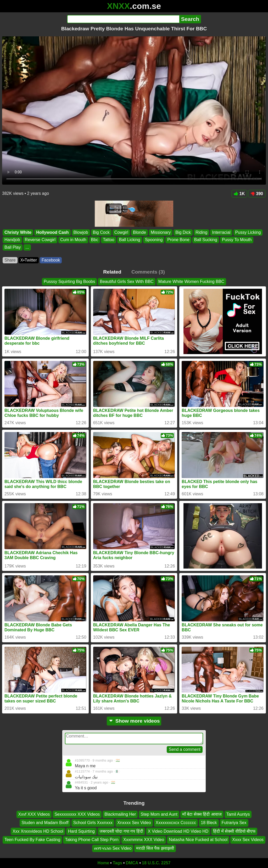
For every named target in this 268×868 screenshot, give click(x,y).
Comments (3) (148, 272)
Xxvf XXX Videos (34, 814)
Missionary (161, 232)
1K (239, 194)
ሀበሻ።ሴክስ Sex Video (113, 848)
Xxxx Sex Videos (248, 840)
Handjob (12, 240)
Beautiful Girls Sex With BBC (127, 282)
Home (103, 863)
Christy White (18, 232)
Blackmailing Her (120, 814)
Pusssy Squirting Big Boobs (69, 282)
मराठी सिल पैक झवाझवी (155, 848)
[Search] (123, 19)
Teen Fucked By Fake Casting (32, 840)
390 (257, 194)
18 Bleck (209, 823)
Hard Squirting (81, 831)
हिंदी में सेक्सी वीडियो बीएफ (234, 831)
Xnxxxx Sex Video (134, 823)
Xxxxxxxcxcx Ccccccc (176, 823)
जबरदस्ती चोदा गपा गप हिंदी (121, 831)
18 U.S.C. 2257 (156, 863)
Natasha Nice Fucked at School (198, 840)
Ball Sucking (206, 240)
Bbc (95, 240)
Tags (118, 863)
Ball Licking (130, 240)
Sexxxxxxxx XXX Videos (77, 814)
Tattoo (109, 240)
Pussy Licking (248, 232)
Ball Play (13, 247)
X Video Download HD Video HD (178, 831)
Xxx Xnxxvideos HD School (38, 831)
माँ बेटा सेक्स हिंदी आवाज (202, 814)
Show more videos (134, 721)
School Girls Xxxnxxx (93, 823)
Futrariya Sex (234, 823)
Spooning (154, 240)
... (27, 247)
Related (112, 272)
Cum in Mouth (73, 240)
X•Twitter (29, 260)
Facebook (51, 260)
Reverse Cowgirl (40, 240)
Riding (201, 232)
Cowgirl (121, 232)
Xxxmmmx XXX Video (144, 840)
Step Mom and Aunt (159, 814)
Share (10, 260)
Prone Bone (178, 240)
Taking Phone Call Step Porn (92, 840)
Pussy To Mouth (237, 240)
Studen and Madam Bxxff (45, 823)
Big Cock (101, 232)
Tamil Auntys (238, 814)
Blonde (139, 232)
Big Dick (183, 232)
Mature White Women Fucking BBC (191, 282)
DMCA (132, 863)
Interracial (221, 232)
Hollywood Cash (52, 232)
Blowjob (81, 232)
